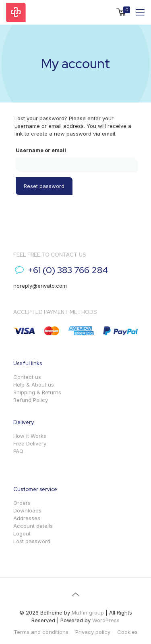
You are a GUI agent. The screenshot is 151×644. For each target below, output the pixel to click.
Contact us (27, 377)
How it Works (30, 436)
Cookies (127, 632)
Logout (22, 533)
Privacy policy (93, 632)
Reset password (44, 186)
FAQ (18, 451)
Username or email (41, 150)
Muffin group (88, 613)
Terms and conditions (41, 632)
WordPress (106, 620)
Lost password (32, 541)
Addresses (27, 518)
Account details (33, 526)
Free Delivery (30, 443)
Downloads (27, 510)
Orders (22, 503)
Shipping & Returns (37, 392)
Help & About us (34, 385)
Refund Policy (31, 400)
